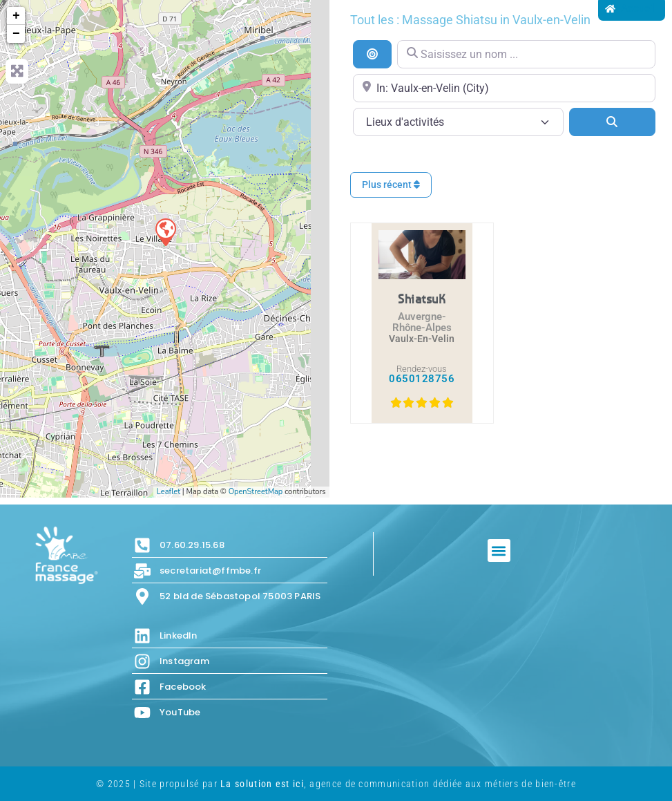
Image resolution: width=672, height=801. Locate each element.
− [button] (16, 34)
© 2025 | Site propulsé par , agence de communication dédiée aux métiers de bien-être (336, 784)
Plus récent (391, 185)
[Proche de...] (505, 88)
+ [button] (16, 16)
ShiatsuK (422, 299)
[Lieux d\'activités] (458, 122)
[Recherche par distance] (372, 54)
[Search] (612, 122)
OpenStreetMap (256, 492)
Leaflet (169, 492)
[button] (499, 550)
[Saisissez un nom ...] (526, 54)
